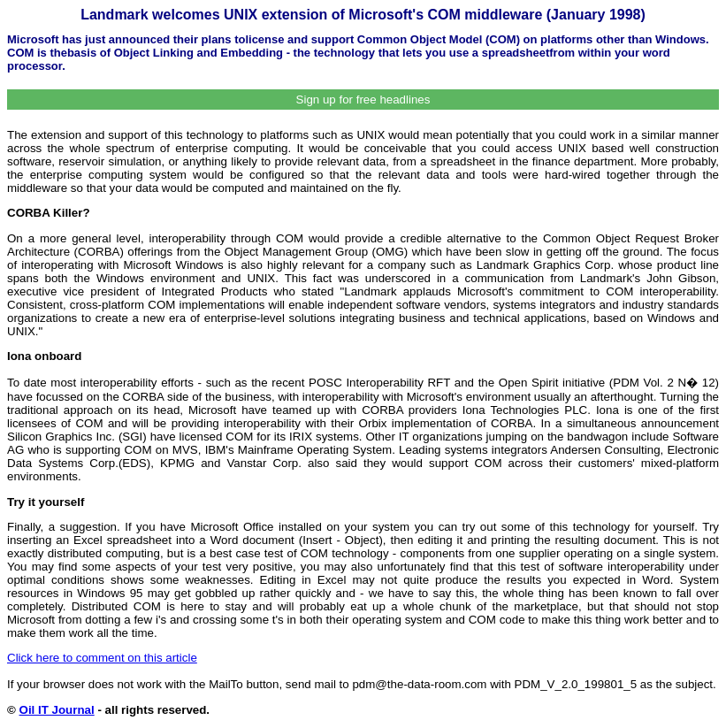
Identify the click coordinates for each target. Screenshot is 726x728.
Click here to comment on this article (102, 658)
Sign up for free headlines (363, 100)
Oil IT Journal (57, 710)
